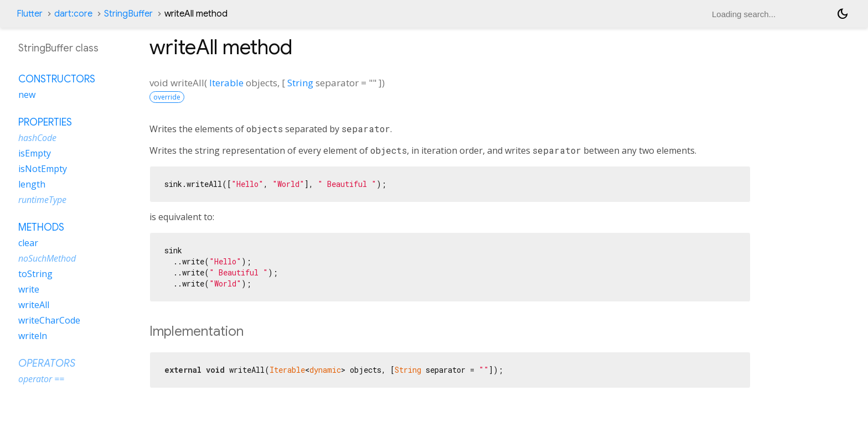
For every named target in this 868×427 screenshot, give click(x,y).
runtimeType (42, 200)
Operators (47, 363)
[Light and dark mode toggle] (843, 14)
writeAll (34, 305)
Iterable (226, 83)
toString (35, 274)
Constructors (57, 79)
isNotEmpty (43, 169)
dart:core (73, 14)
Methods (41, 227)
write (29, 289)
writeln (33, 336)
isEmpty (35, 153)
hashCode (37, 138)
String (300, 83)
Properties (45, 122)
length (32, 184)
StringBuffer (128, 14)
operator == (41, 379)
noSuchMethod (47, 258)
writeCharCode (49, 320)
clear (28, 243)
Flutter (30, 14)
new (27, 95)
